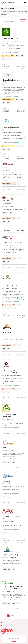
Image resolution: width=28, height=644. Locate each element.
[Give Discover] (8, 3)
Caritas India (7, 204)
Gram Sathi (7, 332)
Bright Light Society (10, 555)
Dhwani (5, 448)
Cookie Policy (16, 639)
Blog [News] (2, 626)
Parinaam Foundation (11, 127)
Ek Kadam (6, 481)
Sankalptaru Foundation (12, 38)
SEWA (5, 168)
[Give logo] (14, 631)
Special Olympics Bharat (12, 242)
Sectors (3, 623)
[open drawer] (25, 3)
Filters (23, 21)
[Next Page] (21, 616)
